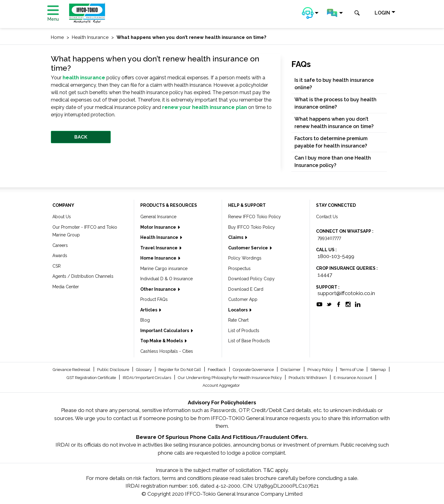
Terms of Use (352, 370)
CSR (57, 266)
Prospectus (239, 269)
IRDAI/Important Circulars (147, 378)
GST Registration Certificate (92, 378)
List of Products (244, 331)
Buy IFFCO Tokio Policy (252, 227)
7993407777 (329, 238)
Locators (238, 310)
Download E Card (246, 289)
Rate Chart (238, 320)
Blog (145, 320)
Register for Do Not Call (180, 370)
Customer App (243, 299)
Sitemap (378, 370)
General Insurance (158, 217)
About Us (62, 217)
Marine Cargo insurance (164, 269)
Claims (236, 237)
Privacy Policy (321, 370)
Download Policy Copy (251, 279)
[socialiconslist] (319, 304)
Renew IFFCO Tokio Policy (255, 217)
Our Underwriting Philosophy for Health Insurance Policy (230, 378)
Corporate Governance (254, 370)
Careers (60, 245)
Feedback (217, 370)
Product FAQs (154, 299)
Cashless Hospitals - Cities (167, 351)
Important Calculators (165, 331)
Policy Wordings (245, 258)
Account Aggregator (221, 385)
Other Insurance (159, 289)
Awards (60, 256)
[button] (310, 13)
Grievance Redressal (72, 370)
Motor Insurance (159, 227)
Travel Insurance (159, 248)
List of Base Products (249, 341)
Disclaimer (291, 370)
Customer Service (249, 248)
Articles (149, 310)
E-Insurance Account (353, 378)
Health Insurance (160, 237)
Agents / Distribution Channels (83, 276)
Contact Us (327, 217)
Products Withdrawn (308, 378)
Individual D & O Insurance (166, 279)
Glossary (144, 370)
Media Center (66, 287)
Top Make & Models (162, 341)
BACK (81, 137)
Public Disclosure (114, 370)
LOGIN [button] (382, 13)
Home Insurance (159, 258)
